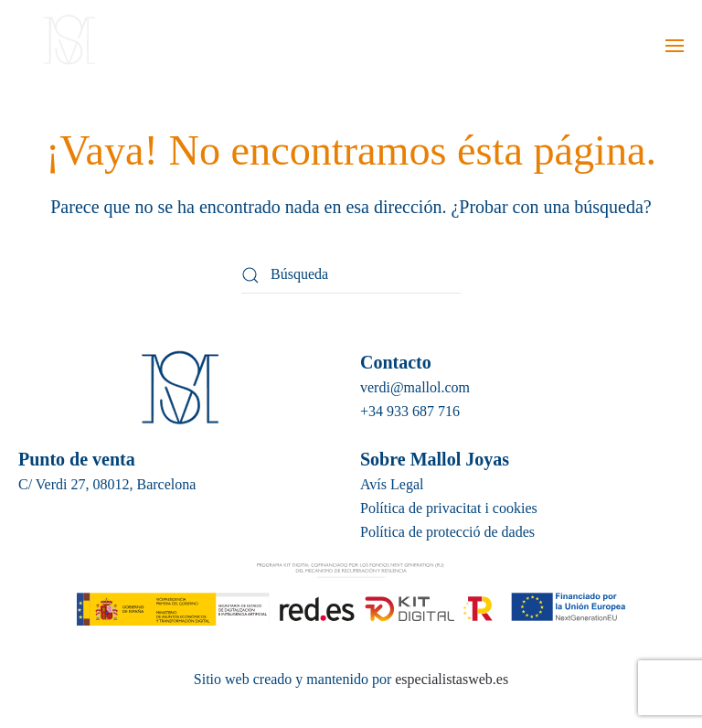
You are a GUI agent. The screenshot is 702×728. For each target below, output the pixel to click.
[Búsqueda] (351, 275)
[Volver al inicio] (66, 46)
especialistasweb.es (450, 679)
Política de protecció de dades (447, 532)
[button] (675, 46)
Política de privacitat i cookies (449, 508)
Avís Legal (392, 484)
